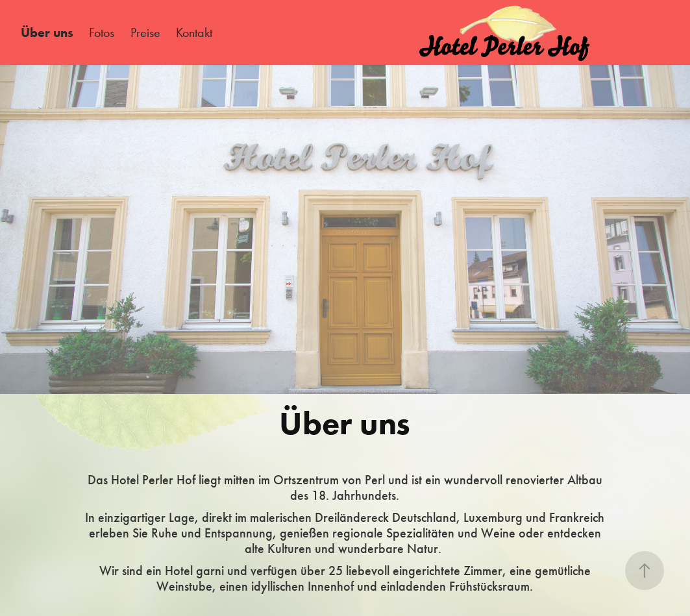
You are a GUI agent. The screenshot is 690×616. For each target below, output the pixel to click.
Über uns (47, 32)
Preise (145, 32)
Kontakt (194, 32)
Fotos (102, 32)
